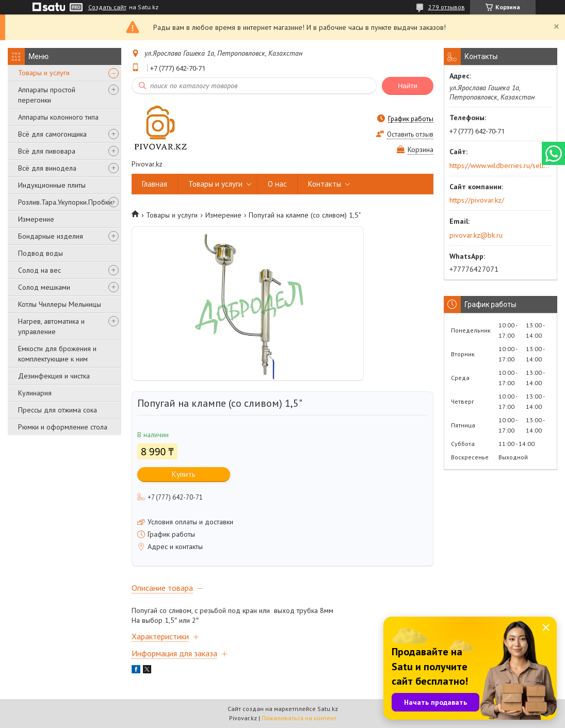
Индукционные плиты (52, 185)
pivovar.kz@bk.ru (476, 235)
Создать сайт (107, 7)
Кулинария (35, 393)
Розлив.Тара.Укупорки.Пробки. (66, 202)
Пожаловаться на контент (299, 718)
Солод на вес (39, 270)
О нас (277, 184)
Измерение (36, 219)
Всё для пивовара (47, 151)
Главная (155, 184)
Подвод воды (41, 253)
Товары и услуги (44, 73)
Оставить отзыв (410, 134)
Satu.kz (328, 709)
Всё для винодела (47, 168)
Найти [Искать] (408, 86)
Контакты (325, 184)
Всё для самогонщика (52, 134)
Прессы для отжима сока (58, 410)
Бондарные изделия (51, 236)
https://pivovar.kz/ (477, 200)
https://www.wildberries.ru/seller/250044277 (500, 166)
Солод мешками (44, 287)
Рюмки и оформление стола (63, 427)
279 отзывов (447, 7)
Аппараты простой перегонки (47, 95)
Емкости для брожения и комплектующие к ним (57, 354)
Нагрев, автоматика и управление (51, 326)
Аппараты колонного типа (58, 117)
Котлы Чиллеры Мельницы (60, 304)
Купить (184, 474)
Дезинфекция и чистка (54, 376)
